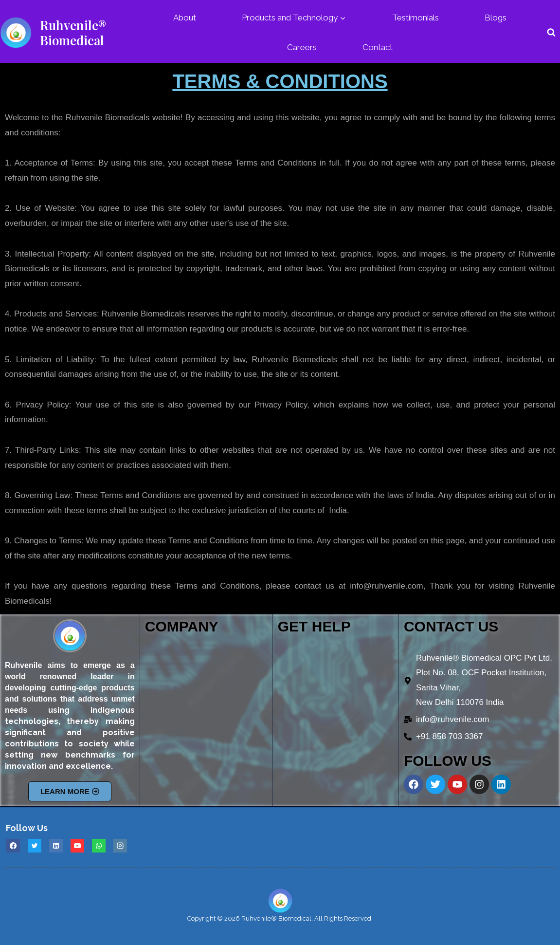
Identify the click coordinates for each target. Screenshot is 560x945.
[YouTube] (77, 846)
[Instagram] (120, 846)
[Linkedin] (56, 846)
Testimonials (415, 18)
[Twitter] (35, 846)
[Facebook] (13, 846)
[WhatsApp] (99, 846)
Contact (378, 47)
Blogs (496, 18)
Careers (302, 47)
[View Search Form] (551, 33)
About (185, 18)
